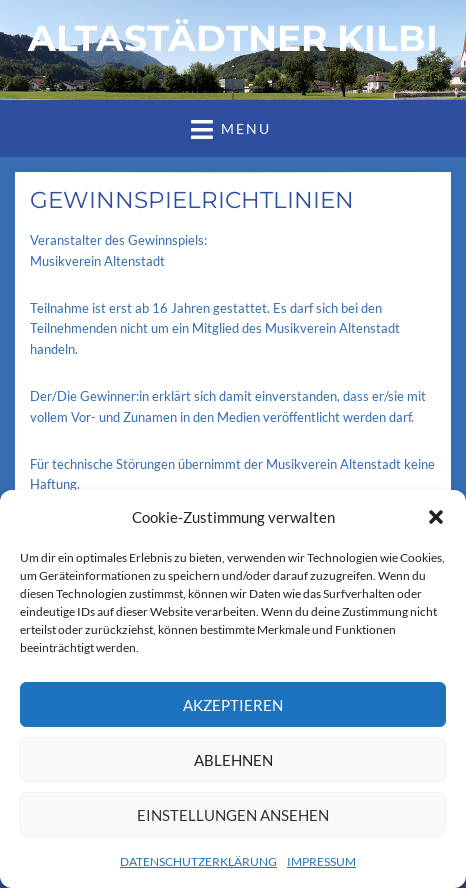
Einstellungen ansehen (233, 815)
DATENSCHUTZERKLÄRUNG (198, 861)
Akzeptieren (233, 705)
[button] (436, 517)
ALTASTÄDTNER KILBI (233, 38)
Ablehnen (233, 760)
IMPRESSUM (321, 861)
